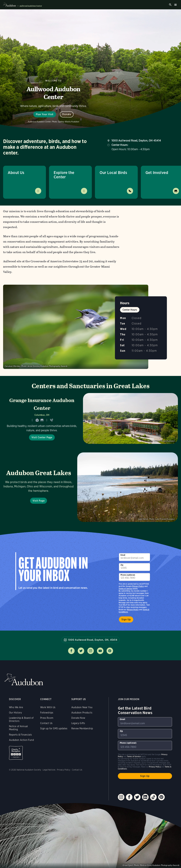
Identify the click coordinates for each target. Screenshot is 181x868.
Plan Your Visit (45, 114)
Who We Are (16, 707)
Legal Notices (49, 770)
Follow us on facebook (71, 651)
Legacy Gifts (78, 723)
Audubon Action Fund (21, 740)
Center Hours (130, 310)
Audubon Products (82, 713)
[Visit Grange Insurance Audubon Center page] (90, 418)
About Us (16, 172)
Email (123, 555)
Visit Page (39, 501)
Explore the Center (64, 175)
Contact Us (46, 723)
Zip (122, 565)
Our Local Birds (113, 172)
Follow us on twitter (81, 651)
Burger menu (175, 5)
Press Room (47, 718)
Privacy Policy (133, 610)
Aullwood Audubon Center (31, 6)
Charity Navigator (16, 753)
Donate (67, 114)
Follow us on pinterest (110, 651)
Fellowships (47, 713)
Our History (15, 713)
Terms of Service (126, 589)
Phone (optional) (128, 575)
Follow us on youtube (100, 651)
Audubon (24, 679)
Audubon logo (10, 5)
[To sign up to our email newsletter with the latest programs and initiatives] (134, 557)
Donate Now (78, 718)
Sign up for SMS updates (54, 728)
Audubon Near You (82, 707)
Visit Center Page (42, 437)
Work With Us (48, 707)
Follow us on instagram (91, 651)
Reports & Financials (20, 735)
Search (170, 5)
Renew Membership (82, 728)
